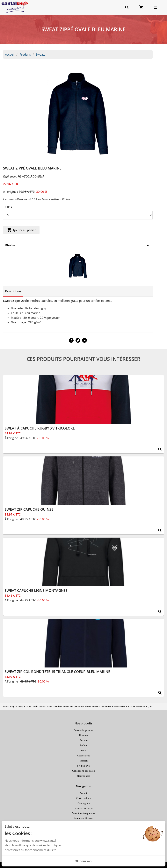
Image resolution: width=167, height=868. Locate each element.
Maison (84, 761)
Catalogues (84, 803)
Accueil (10, 54)
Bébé (84, 750)
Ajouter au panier (21, 230)
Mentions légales (84, 818)
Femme (83, 740)
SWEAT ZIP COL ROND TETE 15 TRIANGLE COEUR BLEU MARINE (57, 672)
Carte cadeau (84, 798)
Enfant (83, 745)
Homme (84, 735)
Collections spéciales (83, 771)
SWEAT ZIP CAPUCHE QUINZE (29, 509)
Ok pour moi (83, 861)
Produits (25, 54)
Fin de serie (83, 766)
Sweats (40, 54)
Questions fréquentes (83, 813)
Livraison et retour (83, 808)
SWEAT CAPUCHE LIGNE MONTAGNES (36, 590)
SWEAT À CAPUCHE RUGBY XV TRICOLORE (40, 428)
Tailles (7, 207)
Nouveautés (84, 776)
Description (13, 291)
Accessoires (84, 756)
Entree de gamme (83, 730)
